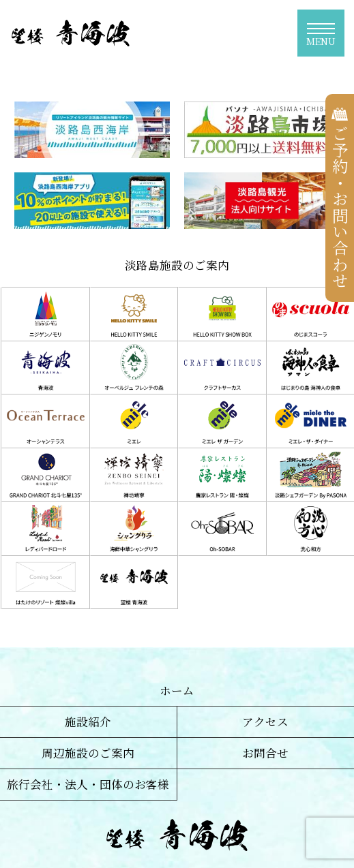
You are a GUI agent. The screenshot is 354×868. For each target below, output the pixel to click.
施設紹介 (88, 722)
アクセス (265, 722)
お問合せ (265, 753)
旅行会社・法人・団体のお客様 (88, 784)
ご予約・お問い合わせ (340, 207)
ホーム (177, 690)
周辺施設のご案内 (88, 753)
